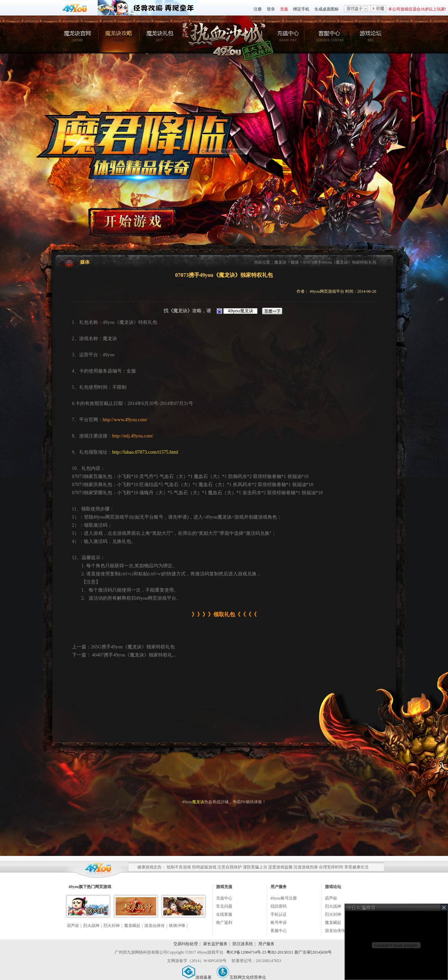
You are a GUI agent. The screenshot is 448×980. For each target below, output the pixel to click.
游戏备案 (197, 977)
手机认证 (279, 914)
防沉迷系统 (243, 944)
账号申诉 (279, 923)
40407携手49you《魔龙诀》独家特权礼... (134, 655)
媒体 (295, 262)
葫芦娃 (73, 926)
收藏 (379, 9)
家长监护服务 (215, 944)
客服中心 (279, 931)
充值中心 (224, 898)
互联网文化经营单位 (241, 977)
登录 (271, 9)
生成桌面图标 (327, 9)
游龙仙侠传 (155, 926)
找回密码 (279, 906)
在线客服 (224, 914)
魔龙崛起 (132, 926)
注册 (258, 9)
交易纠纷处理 (186, 944)
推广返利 (224, 923)
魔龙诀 (280, 262)
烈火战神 (91, 926)
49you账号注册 (284, 898)
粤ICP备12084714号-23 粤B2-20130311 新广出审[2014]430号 (279, 952)
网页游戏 (103, 887)
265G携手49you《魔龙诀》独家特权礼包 (133, 647)
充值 (284, 9)
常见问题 (224, 906)
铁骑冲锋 (177, 926)
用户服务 (266, 944)
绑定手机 (301, 9)
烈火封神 (112, 926)
